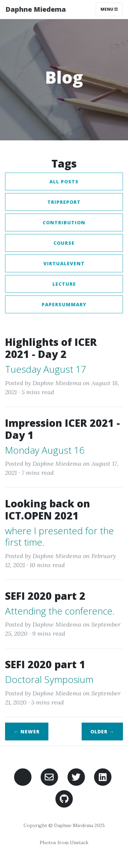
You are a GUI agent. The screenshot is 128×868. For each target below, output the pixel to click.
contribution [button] (64, 222)
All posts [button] (64, 181)
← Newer (27, 732)
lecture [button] (64, 284)
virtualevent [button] (64, 263)
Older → (102, 732)
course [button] (64, 243)
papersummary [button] (64, 304)
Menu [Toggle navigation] (109, 9)
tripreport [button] (64, 202)
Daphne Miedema (36, 9)
